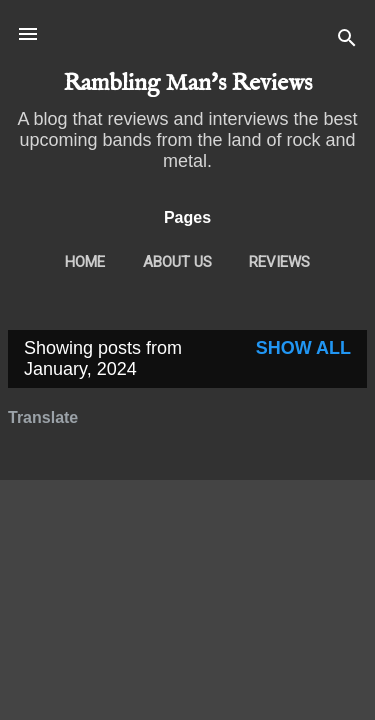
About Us (177, 262)
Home (85, 262)
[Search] (347, 40)
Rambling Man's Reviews (187, 83)
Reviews (279, 262)
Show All (303, 348)
